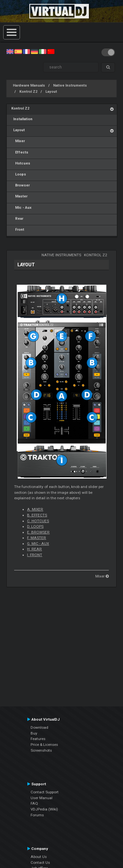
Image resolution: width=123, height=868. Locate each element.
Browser (20, 185)
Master (19, 196)
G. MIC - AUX (38, 544)
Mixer (18, 141)
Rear (17, 219)
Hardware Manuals (29, 85)
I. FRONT (35, 555)
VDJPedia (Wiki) (44, 809)
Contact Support (45, 792)
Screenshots (41, 750)
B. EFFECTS (37, 515)
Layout (51, 92)
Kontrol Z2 (28, 92)
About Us (39, 857)
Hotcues (21, 163)
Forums (37, 815)
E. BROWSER (38, 532)
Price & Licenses (44, 745)
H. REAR (34, 549)
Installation (22, 119)
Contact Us (40, 863)
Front (18, 230)
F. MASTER (37, 538)
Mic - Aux (21, 208)
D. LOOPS (35, 526)
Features (38, 739)
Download (39, 727)
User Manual (42, 798)
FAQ (34, 803)
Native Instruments (70, 85)
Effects (20, 152)
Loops (19, 174)
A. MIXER (35, 509)
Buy (34, 733)
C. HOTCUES (38, 521)
